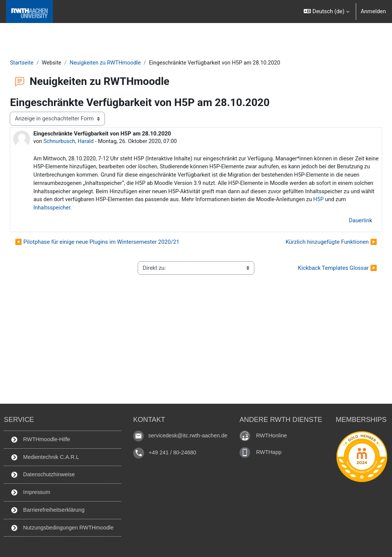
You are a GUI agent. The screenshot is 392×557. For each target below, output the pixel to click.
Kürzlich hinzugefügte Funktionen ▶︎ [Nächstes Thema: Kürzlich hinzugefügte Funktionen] (314, 244)
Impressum (28, 492)
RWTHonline (274, 433)
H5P (239, 210)
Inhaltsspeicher (288, 210)
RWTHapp (271, 450)
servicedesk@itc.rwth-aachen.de (189, 434)
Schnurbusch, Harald (87, 142)
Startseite (39, 63)
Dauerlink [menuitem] (344, 222)
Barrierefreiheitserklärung (46, 509)
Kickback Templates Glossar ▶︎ (321, 270)
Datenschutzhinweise (41, 474)
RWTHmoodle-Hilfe (39, 438)
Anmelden (373, 11)
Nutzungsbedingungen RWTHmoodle (61, 527)
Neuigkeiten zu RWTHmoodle (125, 63)
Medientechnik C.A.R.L (43, 456)
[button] (326, 12)
